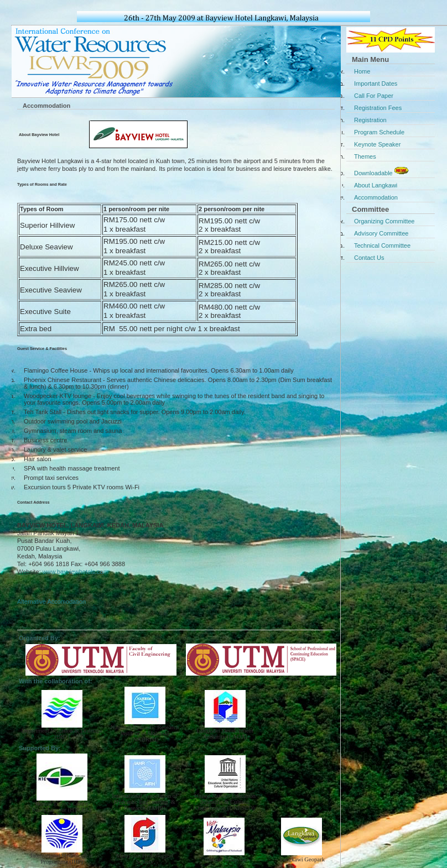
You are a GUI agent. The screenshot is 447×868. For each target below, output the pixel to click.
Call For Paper (374, 96)
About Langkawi (376, 185)
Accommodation (376, 197)
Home (362, 71)
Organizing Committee (384, 221)
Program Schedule (379, 132)
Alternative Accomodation (51, 602)
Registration (370, 120)
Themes (365, 156)
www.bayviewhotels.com (76, 572)
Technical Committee (382, 245)
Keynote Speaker (377, 144)
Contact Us (369, 258)
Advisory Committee (381, 233)
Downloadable (382, 171)
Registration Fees (378, 108)
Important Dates (376, 83)
